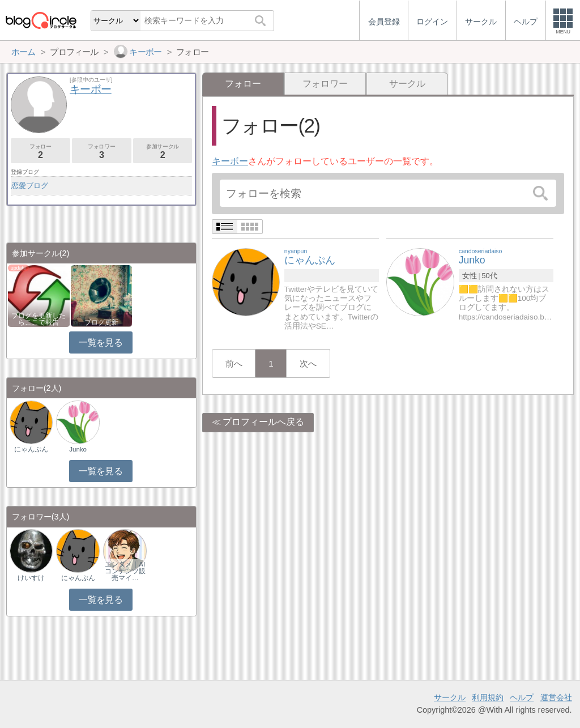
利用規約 (488, 697)
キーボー (230, 161)
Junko (78, 449)
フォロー (40, 152)
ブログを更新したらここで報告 (39, 319)
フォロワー (325, 84)
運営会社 (556, 697)
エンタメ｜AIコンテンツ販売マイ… (125, 571)
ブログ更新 (101, 322)
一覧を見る (101, 342)
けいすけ (31, 578)
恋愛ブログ (30, 186)
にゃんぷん (31, 449)
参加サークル (163, 152)
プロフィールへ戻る (263, 422)
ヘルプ (522, 697)
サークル (407, 84)
